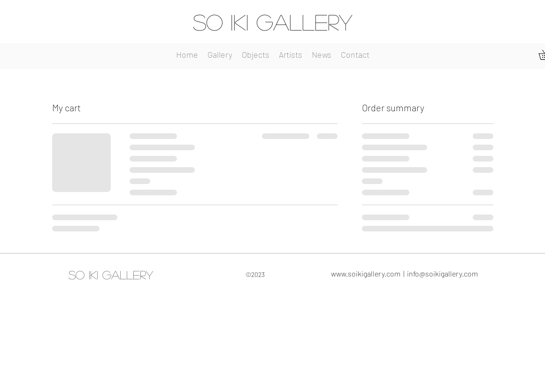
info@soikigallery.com (442, 273)
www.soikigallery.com (366, 273)
